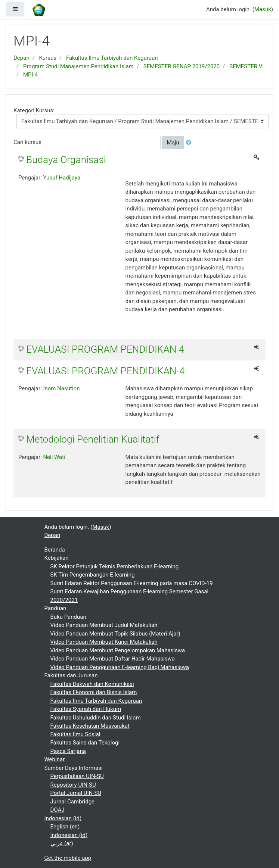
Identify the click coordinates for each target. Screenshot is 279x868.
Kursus (48, 58)
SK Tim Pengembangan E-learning (93, 575)
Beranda (55, 550)
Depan (21, 58)
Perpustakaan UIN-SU (77, 776)
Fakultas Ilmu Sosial (75, 734)
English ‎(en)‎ (65, 827)
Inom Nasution (61, 388)
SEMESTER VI (247, 66)
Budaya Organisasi (66, 160)
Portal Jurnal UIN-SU (76, 793)
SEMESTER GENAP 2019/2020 (182, 66)
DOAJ (58, 810)
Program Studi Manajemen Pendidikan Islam (78, 66)
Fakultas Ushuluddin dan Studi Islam (96, 718)
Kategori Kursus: (34, 110)
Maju (173, 143)
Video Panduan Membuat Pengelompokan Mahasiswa (118, 650)
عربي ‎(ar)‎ (62, 843)
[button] (190, 143)
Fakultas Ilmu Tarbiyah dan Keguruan (112, 58)
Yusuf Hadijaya (62, 178)
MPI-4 (30, 75)
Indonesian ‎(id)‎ (63, 818)
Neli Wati (54, 457)
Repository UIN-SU (73, 785)
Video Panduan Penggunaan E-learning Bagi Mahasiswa (120, 667)
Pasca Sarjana (68, 751)
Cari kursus (27, 142)
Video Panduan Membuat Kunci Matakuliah (104, 642)
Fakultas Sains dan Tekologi (85, 743)
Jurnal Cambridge (73, 802)
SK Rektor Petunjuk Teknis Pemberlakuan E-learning (115, 566)
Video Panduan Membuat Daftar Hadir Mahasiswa (113, 659)
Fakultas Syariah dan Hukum (86, 709)
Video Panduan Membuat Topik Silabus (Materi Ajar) (115, 634)
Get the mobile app (68, 858)
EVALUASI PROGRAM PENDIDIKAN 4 (105, 349)
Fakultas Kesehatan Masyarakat (90, 726)
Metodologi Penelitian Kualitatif (93, 439)
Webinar (55, 759)
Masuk (263, 9)
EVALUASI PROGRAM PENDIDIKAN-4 (106, 371)
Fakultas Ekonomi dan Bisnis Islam (94, 692)
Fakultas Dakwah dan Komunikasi (92, 684)
